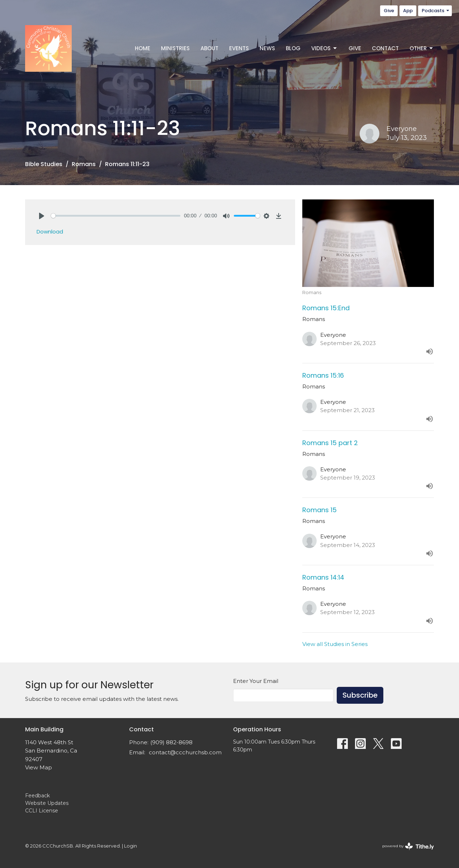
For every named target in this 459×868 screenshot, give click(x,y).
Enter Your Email (256, 681)
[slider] (116, 216)
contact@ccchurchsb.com (185, 752)
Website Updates (47, 803)
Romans (84, 164)
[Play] (42, 216)
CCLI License (42, 811)
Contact (385, 48)
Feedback (37, 796)
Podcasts (436, 11)
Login (131, 846)
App (408, 11)
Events (239, 48)
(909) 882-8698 (171, 742)
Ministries (175, 48)
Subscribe (360, 695)
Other (422, 48)
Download (50, 232)
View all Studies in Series (335, 644)
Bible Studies (44, 164)
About (209, 48)
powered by (408, 846)
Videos (325, 48)
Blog (293, 48)
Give (389, 11)
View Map (39, 767)
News (267, 48)
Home (143, 48)
